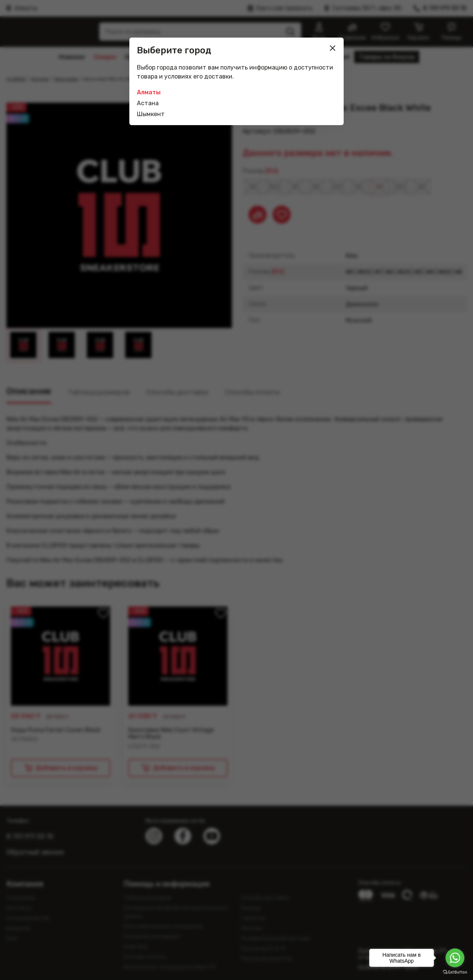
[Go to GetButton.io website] (455, 972)
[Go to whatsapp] (455, 958)
